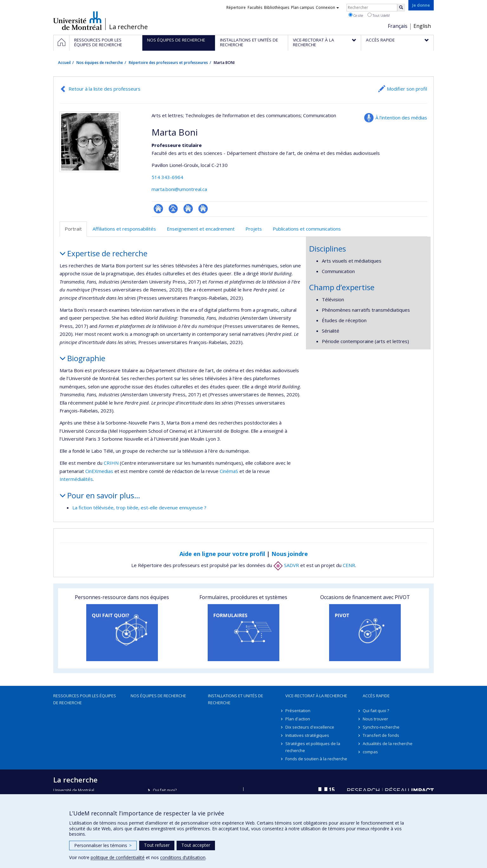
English (422, 26)
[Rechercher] (401, 8)
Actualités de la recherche (388, 744)
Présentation (298, 711)
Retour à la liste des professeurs (104, 89)
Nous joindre (290, 554)
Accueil (64, 63)
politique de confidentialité (118, 857)
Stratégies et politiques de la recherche (313, 747)
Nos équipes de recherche (100, 63)
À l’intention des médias (401, 118)
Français (398, 26)
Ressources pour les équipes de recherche (85, 699)
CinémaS (229, 471)
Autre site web (188, 209)
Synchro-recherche (381, 727)
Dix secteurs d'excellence (310, 727)
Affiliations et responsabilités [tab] (124, 229)
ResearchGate (158, 209)
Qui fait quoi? (165, 790)
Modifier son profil (407, 89)
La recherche (128, 27)
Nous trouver (375, 719)
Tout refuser (157, 845)
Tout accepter (196, 845)
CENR (349, 565)
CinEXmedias (100, 471)
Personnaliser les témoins (103, 845)
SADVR (286, 565)
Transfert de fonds (381, 735)
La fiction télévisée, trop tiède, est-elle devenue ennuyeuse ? (139, 507)
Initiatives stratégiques (307, 735)
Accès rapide (376, 696)
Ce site (356, 15)
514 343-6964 (167, 177)
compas (370, 752)
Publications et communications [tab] (307, 229)
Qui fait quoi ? (376, 711)
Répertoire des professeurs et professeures (168, 63)
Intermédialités (76, 479)
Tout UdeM (379, 15)
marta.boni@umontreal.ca (179, 189)
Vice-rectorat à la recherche (316, 696)
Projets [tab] (254, 229)
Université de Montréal (78, 21)
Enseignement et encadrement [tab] (201, 229)
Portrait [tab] (73, 229)
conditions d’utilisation (183, 857)
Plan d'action (298, 719)
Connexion (327, 7)
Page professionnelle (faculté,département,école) (173, 209)
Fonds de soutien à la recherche (316, 759)
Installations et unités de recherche (236, 699)
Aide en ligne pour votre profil (222, 554)
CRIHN (111, 463)
